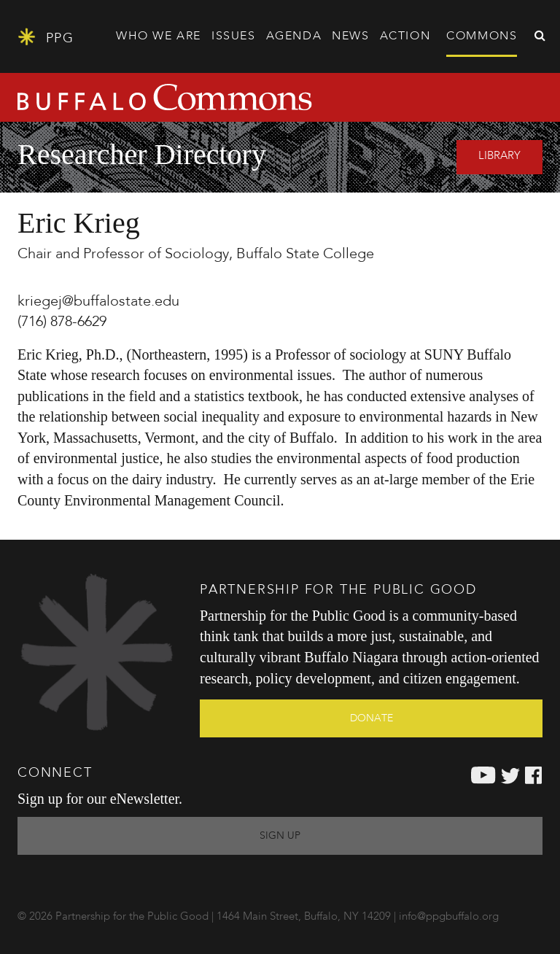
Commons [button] (482, 36)
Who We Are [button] (159, 36)
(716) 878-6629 (62, 322)
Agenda (294, 36)
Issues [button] (234, 36)
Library (499, 156)
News (350, 36)
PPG (46, 37)
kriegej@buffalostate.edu (98, 302)
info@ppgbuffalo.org (449, 917)
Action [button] (405, 36)
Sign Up (280, 836)
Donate (372, 718)
